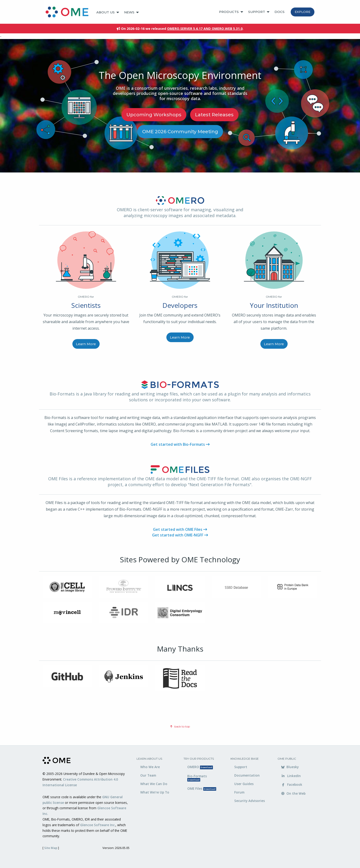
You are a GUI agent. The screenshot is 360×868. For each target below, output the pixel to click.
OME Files (202, 788)
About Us (106, 12)
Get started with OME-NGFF (180, 535)
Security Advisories (250, 801)
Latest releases (214, 115)
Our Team (148, 775)
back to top (180, 726)
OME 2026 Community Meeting (180, 132)
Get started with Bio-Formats (180, 444)
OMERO (200, 767)
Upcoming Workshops (154, 115)
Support (257, 12)
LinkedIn (291, 776)
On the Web (293, 793)
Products (229, 12)
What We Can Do (154, 784)
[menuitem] (69, 12)
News (129, 12)
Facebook (292, 784)
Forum (239, 792)
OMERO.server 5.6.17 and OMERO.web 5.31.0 (205, 29)
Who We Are (150, 767)
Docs (280, 12)
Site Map (51, 848)
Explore (303, 12)
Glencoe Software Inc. (98, 825)
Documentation (247, 775)
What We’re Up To (155, 792)
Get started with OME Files (180, 529)
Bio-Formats (197, 778)
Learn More (86, 344)
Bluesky (290, 767)
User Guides (244, 784)
